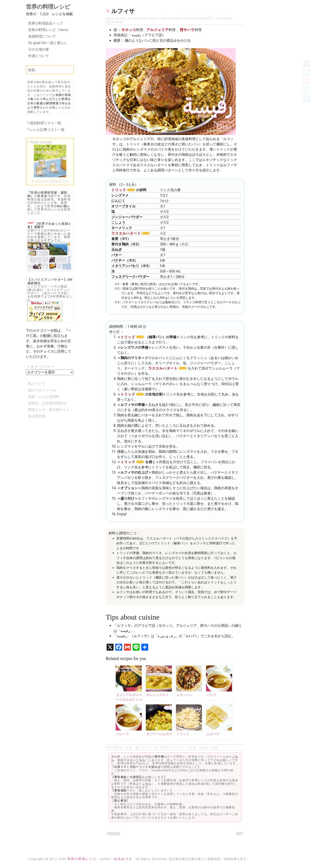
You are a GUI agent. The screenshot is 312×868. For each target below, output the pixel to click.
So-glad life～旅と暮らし (48, 43)
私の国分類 (37, 416)
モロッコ (129, 30)
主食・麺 (132, 747)
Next (240, 834)
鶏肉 (215, 747)
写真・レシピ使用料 (44, 397)
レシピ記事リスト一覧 (47, 130)
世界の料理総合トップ (45, 23)
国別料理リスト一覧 (45, 123)
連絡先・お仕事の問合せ (47, 403)
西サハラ (187, 30)
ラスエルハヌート (126, 233)
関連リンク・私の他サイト (49, 410)
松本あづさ (46, 196)
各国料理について (42, 36)
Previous (114, 834)
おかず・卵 (149, 747)
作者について (39, 56)
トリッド (119, 190)
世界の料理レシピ (48, 7)
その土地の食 (39, 49)
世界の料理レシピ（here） (49, 30)
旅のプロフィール (42, 390)
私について (37, 384)
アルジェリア (158, 30)
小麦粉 (192, 747)
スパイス (178, 747)
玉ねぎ (204, 747)
